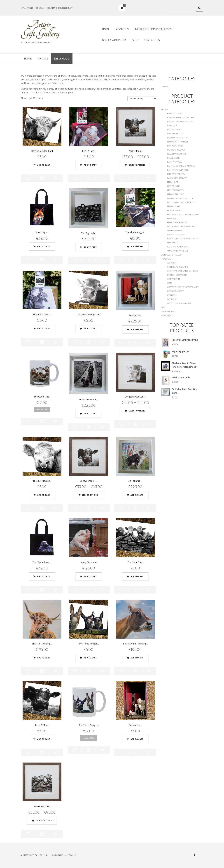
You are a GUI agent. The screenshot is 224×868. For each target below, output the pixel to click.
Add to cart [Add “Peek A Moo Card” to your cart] (44, 739)
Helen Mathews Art (177, 154)
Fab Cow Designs (175, 146)
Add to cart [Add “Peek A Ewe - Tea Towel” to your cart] (90, 165)
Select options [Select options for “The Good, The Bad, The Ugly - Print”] (44, 821)
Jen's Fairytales (175, 162)
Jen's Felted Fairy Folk (178, 170)
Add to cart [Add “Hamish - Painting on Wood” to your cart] (44, 658)
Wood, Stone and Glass (179, 303)
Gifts (170, 283)
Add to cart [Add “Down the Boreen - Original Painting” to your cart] (90, 414)
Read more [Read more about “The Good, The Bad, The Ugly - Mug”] (42, 410)
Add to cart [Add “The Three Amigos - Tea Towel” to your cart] (137, 246)
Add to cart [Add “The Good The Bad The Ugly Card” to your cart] (137, 576)
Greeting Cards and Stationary (183, 287)
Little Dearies (174, 186)
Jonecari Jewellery (176, 174)
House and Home (176, 291)
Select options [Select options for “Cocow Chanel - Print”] (90, 495)
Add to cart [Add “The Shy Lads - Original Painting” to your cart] (90, 247)
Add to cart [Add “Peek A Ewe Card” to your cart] (137, 739)
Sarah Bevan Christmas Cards (182, 227)
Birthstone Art (175, 113)
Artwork (172, 263)
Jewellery (172, 295)
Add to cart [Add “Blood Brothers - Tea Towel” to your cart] (44, 329)
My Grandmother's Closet (180, 198)
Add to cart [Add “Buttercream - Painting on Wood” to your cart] (137, 658)
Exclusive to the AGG (171, 255)
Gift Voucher (174, 279)
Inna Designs (173, 158)
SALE (163, 307)
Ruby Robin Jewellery (177, 223)
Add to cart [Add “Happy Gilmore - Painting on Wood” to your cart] (90, 576)
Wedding (172, 299)
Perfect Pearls (174, 206)
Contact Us (152, 40)
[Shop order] (142, 99)
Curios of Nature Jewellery (181, 118)
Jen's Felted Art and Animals (181, 166)
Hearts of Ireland (176, 150)
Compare (40, 8)
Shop (136, 40)
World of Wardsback (178, 247)
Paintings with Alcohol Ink (181, 202)
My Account (27, 8)
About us (122, 29)
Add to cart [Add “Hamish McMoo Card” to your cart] (44, 165)
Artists (43, 59)
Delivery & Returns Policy (60, 8)
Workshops (167, 315)
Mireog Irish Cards (176, 194)
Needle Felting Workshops (153, 29)
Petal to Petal (174, 210)
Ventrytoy (172, 243)
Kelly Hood (173, 182)
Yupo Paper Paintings (178, 251)
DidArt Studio (174, 130)
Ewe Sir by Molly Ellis (177, 138)
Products (166, 259)
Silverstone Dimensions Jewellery (183, 239)
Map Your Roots (175, 190)
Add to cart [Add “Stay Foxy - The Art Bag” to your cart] (44, 246)
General (165, 86)
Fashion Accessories (177, 275)
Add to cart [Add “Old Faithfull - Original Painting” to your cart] (137, 495)
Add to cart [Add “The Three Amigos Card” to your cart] (90, 658)
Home (106, 29)
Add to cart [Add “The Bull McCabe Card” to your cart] (44, 495)
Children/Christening (178, 267)
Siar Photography (176, 235)
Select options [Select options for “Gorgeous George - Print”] (137, 411)
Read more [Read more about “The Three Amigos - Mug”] (89, 738)
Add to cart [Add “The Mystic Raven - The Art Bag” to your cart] (44, 576)
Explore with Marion (177, 142)
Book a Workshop (114, 40)
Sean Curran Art (175, 231)
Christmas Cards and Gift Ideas (183, 271)
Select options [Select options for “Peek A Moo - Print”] (137, 165)
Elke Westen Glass (176, 134)
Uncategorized (169, 311)
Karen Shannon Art (177, 178)
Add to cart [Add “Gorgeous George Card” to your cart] (90, 329)
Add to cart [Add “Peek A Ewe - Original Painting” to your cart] (137, 329)
